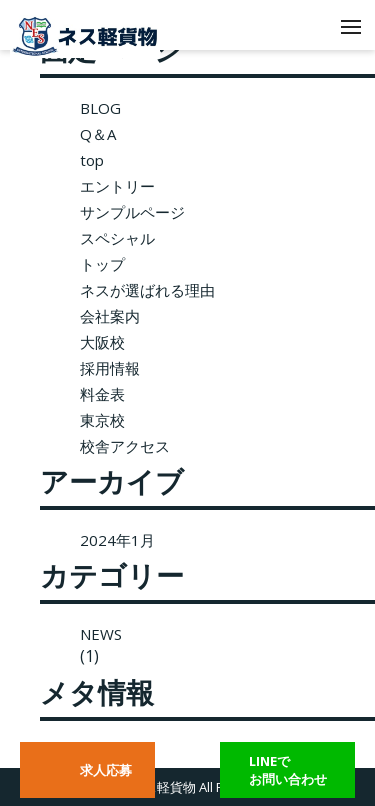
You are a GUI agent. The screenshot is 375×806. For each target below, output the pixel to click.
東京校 (102, 420)
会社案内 (110, 316)
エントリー (117, 186)
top (92, 160)
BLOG (100, 108)
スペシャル (117, 238)
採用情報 (110, 368)
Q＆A (98, 134)
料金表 (102, 394)
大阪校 (102, 342)
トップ (102, 264)
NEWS (101, 634)
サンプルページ (132, 212)
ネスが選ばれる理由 (147, 290)
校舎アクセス (125, 446)
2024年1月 (117, 540)
